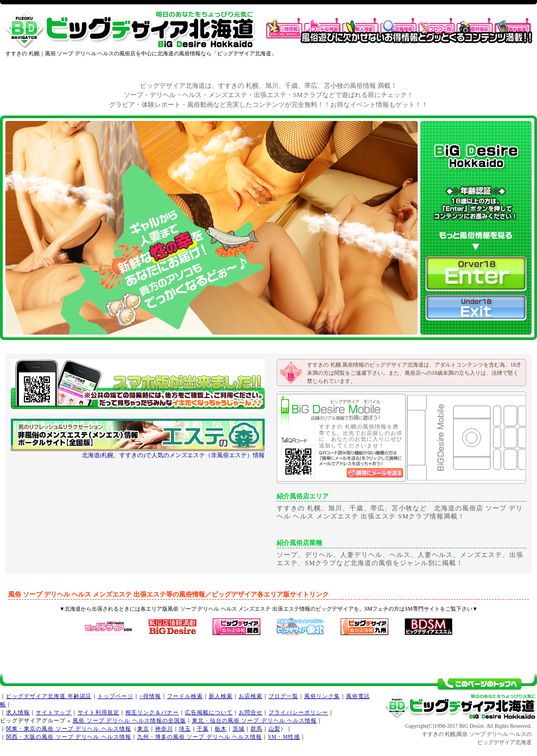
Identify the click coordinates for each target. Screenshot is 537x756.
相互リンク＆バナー (152, 712)
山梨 (274, 729)
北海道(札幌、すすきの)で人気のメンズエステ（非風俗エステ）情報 (173, 455)
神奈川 (164, 729)
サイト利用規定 (98, 712)
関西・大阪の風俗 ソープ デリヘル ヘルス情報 (69, 737)
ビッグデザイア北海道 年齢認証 (49, 696)
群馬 (257, 729)
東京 (143, 729)
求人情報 (18, 712)
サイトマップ (54, 712)
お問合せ (251, 712)
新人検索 (221, 696)
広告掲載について (209, 712)
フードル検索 (185, 696)
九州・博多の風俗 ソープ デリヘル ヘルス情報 (200, 737)
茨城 (239, 729)
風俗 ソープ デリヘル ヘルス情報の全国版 (129, 720)
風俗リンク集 (322, 696)
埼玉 (185, 729)
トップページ (116, 696)
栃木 (221, 729)
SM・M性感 (284, 737)
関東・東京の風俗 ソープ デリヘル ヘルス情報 (69, 729)
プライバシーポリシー (298, 712)
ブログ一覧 (283, 696)
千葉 (203, 729)
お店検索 (251, 696)
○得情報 (150, 696)
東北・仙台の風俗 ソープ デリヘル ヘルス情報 (255, 720)
